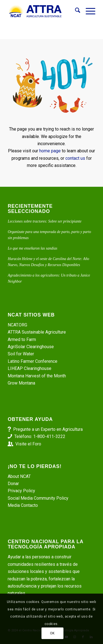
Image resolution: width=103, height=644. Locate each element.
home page (50, 151)
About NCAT (19, 476)
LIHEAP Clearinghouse (30, 368)
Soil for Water (21, 354)
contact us (75, 158)
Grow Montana (21, 383)
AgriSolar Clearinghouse (31, 347)
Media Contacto (23, 505)
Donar (13, 484)
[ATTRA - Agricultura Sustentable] (43, 11)
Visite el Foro (28, 444)
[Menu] (88, 11)
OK (52, 633)
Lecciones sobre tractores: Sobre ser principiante (44, 221)
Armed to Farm (22, 339)
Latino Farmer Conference (33, 361)
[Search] (75, 11)
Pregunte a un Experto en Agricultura (48, 429)
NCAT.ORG (17, 325)
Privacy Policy (21, 491)
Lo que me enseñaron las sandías (32, 248)
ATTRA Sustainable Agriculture (37, 332)
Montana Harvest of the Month (37, 376)
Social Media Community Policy (38, 498)
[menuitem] (75, 11)
